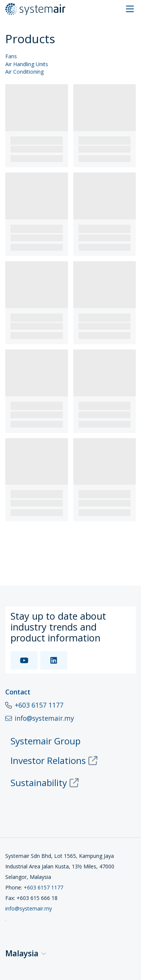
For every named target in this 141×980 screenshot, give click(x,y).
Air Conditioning (24, 72)
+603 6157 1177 (39, 705)
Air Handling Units (27, 64)
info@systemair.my (29, 908)
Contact (18, 692)
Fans (11, 57)
